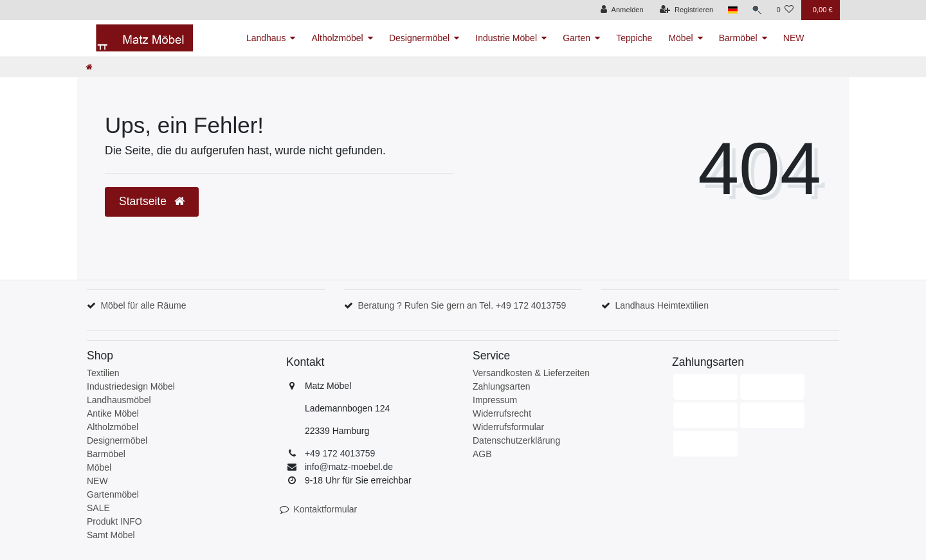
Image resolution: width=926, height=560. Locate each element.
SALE (98, 508)
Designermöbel (419, 38)
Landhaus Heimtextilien (662, 305)
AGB (482, 454)
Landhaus (266, 38)
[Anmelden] (622, 10)
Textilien (103, 373)
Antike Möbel (113, 413)
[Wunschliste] (785, 10)
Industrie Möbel (506, 38)
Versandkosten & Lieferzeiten (531, 373)
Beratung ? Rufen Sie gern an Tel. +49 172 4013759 (462, 305)
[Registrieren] (686, 10)
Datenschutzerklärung (516, 440)
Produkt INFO (114, 521)
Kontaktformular (325, 509)
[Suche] (756, 10)
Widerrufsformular (508, 427)
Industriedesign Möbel (131, 386)
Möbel (680, 38)
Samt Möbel (111, 535)
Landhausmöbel (119, 400)
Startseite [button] (152, 201)
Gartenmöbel (113, 494)
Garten (576, 38)
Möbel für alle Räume (143, 305)
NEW (794, 38)
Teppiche (634, 38)
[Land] (731, 10)
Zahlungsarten (502, 386)
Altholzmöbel (338, 38)
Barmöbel (738, 38)
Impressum (495, 400)
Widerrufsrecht (502, 413)
